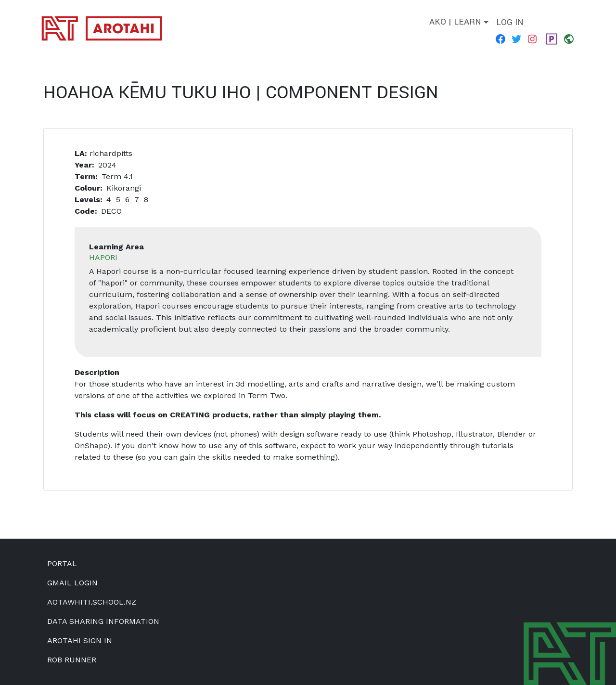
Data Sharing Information (103, 621)
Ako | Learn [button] (455, 22)
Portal (62, 563)
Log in (510, 22)
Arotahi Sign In (80, 640)
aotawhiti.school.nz (92, 602)
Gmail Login (72, 583)
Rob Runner (72, 660)
